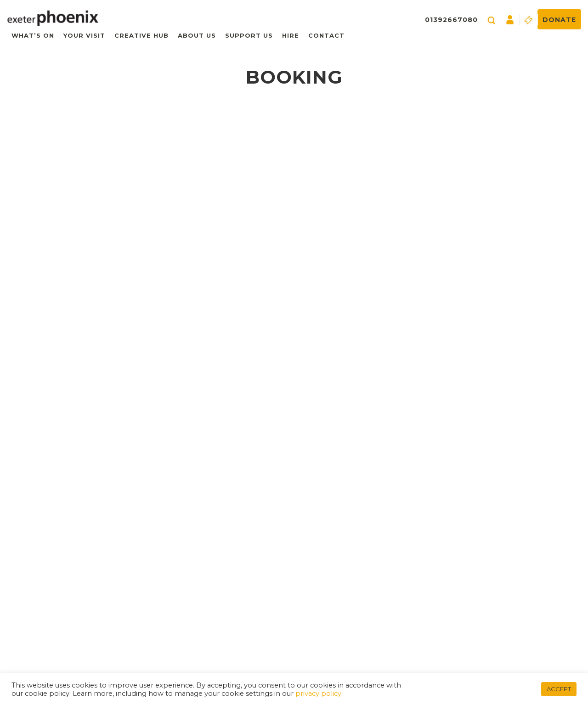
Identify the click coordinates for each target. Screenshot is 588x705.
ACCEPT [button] (559, 689)
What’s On (33, 35)
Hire (291, 35)
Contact (326, 35)
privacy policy (318, 694)
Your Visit (84, 35)
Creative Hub (141, 35)
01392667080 (451, 20)
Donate (559, 20)
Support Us (249, 35)
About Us (197, 35)
